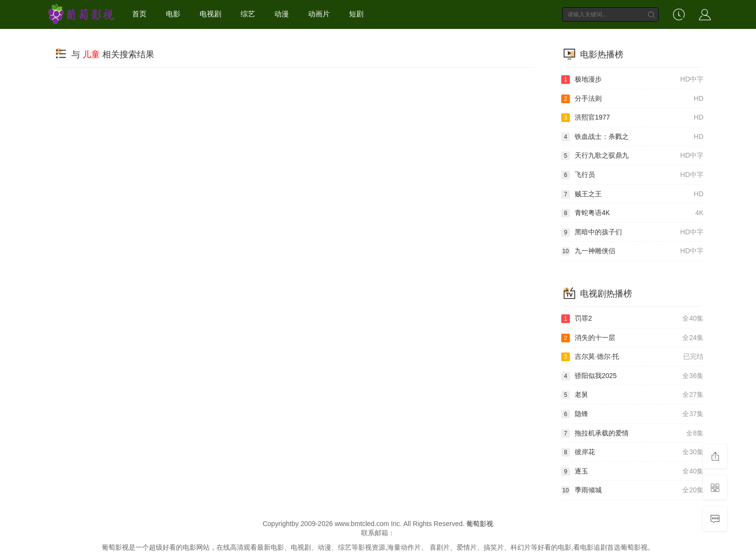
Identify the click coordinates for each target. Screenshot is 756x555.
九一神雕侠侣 (632, 251)
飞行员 (632, 175)
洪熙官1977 (632, 118)
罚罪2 (632, 319)
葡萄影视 (480, 524)
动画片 (319, 14)
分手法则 (632, 99)
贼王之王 (632, 194)
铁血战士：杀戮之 (632, 137)
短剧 (356, 14)
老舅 (632, 395)
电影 (173, 14)
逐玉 (632, 472)
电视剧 (210, 14)
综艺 (248, 14)
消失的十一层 (632, 338)
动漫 (282, 14)
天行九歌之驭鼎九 (632, 156)
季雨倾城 (632, 490)
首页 (139, 14)
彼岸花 (632, 452)
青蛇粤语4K (632, 213)
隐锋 (632, 414)
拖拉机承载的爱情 (632, 433)
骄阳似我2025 (632, 376)
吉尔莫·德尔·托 (632, 357)
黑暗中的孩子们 (632, 232)
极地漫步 (632, 80)
